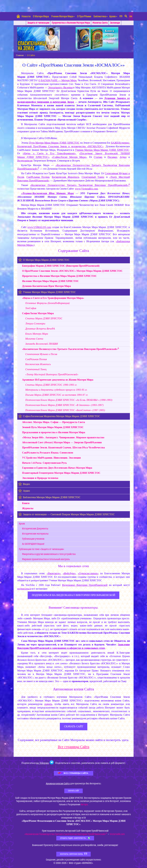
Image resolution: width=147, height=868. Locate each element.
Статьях (98, 157)
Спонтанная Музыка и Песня (41, 354)
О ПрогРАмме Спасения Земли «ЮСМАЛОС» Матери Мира (72, 271)
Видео (26, 484)
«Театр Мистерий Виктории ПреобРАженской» (52, 374)
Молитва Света (100, 23)
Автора (84, 804)
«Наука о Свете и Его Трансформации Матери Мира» (53, 298)
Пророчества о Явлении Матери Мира (71, 23)
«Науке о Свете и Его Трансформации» (49, 153)
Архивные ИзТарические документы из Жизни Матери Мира (58, 380)
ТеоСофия (31, 308)
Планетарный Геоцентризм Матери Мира (61, 473)
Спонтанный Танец (93, 177)
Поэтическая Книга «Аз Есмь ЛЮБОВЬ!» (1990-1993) (69, 400)
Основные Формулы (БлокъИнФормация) (47, 303)
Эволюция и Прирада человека (40, 478)
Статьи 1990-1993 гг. (51, 385)
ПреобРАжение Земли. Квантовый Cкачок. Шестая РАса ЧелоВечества (63, 447)
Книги (26, 503)
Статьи (44, 318)
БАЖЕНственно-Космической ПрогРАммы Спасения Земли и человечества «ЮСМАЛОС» (74, 144)
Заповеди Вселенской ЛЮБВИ (42, 344)
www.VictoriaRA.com (86, 189)
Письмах (112, 157)
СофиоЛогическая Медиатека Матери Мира (62, 416)
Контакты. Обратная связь (73, 854)
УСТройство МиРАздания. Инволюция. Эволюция (51, 458)
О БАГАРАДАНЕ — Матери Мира (57, 80)
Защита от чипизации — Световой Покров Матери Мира (69, 514)
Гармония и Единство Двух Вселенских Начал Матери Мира (57, 468)
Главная (20, 55)
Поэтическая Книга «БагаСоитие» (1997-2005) (65, 410)
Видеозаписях (25, 161)
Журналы (28, 508)
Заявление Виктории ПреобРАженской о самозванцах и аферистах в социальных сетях (74, 646)
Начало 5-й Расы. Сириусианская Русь (44, 463)
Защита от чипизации (38, 23)
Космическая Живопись (65, 177)
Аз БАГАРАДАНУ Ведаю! (33, 544)
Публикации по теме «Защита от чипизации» (42, 549)
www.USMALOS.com (39, 227)
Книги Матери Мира (37, 334)
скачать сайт (74, 726)
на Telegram (42, 763)
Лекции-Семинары (35, 324)
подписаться (24, 589)
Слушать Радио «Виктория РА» (75, 838)
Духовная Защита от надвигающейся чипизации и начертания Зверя (74, 100)
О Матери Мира (41, 16)
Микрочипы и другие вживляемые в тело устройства (49, 554)
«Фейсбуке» (69, 573)
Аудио (123, 157)
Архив (113, 16)
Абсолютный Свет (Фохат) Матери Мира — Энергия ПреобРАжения (62, 442)
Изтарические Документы (35, 529)
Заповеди (115, 23)
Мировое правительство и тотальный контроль (46, 559)
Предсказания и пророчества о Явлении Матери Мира (54, 432)
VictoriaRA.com (117, 834)
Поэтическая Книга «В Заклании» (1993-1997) (64, 405)
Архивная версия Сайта (58, 784)
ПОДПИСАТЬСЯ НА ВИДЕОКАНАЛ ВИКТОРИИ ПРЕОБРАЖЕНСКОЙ (73, 595)
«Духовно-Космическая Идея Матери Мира (47, 193)
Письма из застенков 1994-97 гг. (57, 395)
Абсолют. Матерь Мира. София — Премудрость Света (54, 422)
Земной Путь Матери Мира (53, 427)
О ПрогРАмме (84, 16)
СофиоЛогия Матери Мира (38, 313)
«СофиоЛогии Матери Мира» (69, 157)
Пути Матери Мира (54, 143)
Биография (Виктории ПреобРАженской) (61, 266)
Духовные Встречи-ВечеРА (40, 329)
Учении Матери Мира (102, 150)
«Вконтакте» (54, 573)
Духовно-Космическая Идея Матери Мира (46, 286)
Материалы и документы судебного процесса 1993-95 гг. (56, 390)
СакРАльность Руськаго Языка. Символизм (48, 453)
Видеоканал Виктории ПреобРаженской (85, 585)
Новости (26, 16)
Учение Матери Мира (63, 16)
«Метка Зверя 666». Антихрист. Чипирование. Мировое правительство (63, 437)
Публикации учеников (33, 539)
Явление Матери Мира (50, 281)
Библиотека (101, 16)
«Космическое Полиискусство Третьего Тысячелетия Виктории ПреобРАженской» (80, 185)
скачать (48, 704)
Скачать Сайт (73, 791)
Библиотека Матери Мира (52, 497)
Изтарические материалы (35, 534)
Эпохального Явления (60, 88)
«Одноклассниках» (88, 573)
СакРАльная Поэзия (38, 177)
